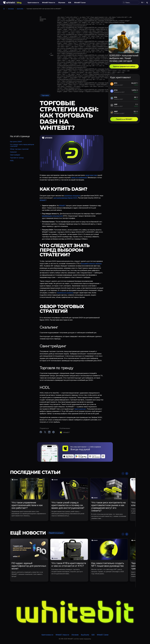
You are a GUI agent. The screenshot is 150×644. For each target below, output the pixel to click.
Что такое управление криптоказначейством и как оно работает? (27, 505)
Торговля (45, 95)
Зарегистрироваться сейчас (124, 66)
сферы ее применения (79, 178)
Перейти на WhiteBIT (124, 119)
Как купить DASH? (16, 142)
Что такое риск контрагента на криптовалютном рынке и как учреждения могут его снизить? (108, 507)
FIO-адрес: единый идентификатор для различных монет (29, 566)
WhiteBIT (43, 200)
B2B (93, 635)
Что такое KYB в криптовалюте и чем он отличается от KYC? (69, 565)
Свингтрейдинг (15, 155)
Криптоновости (47, 635)
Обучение (11, 9)
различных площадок (72, 196)
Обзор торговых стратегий (19, 149)
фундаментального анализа (91, 263)
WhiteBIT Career (103, 635)
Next (127, 474)
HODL (12, 161)
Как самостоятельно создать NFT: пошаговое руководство (108, 565)
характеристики (91, 175)
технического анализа (65, 293)
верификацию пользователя (52, 216)
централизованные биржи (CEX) (65, 198)
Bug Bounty (85, 635)
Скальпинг (13, 152)
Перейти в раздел (56, 533)
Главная (4, 9)
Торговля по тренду (17, 158)
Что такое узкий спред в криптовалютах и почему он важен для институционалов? (68, 505)
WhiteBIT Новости (62, 635)
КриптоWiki (20, 9)
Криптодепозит (80, 409)
